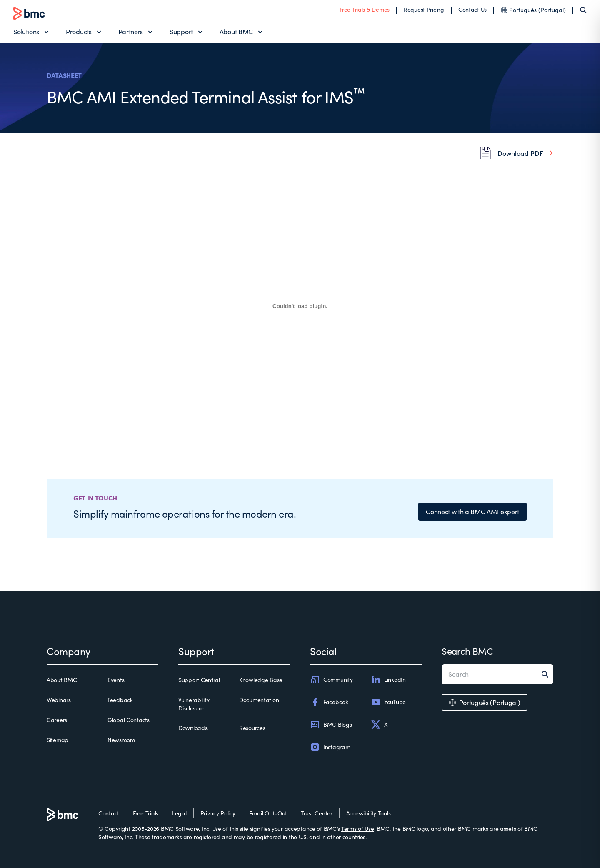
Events (116, 680)
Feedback (120, 700)
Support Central (199, 680)
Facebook (329, 702)
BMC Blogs (331, 725)
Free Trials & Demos (365, 9)
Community (331, 680)
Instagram (330, 747)
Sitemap (57, 740)
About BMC (236, 31)
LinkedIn (388, 680)
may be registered (257, 837)
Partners (131, 31)
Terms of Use (358, 829)
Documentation (259, 700)
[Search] (583, 10)
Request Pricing (424, 9)
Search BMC (467, 651)
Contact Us (472, 9)
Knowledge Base (261, 680)
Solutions (26, 31)
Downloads (193, 728)
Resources (252, 728)
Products (79, 31)
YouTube (388, 702)
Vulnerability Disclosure (194, 704)
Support (181, 31)
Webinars (59, 700)
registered (207, 837)
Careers (57, 720)
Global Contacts (129, 720)
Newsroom (121, 740)
